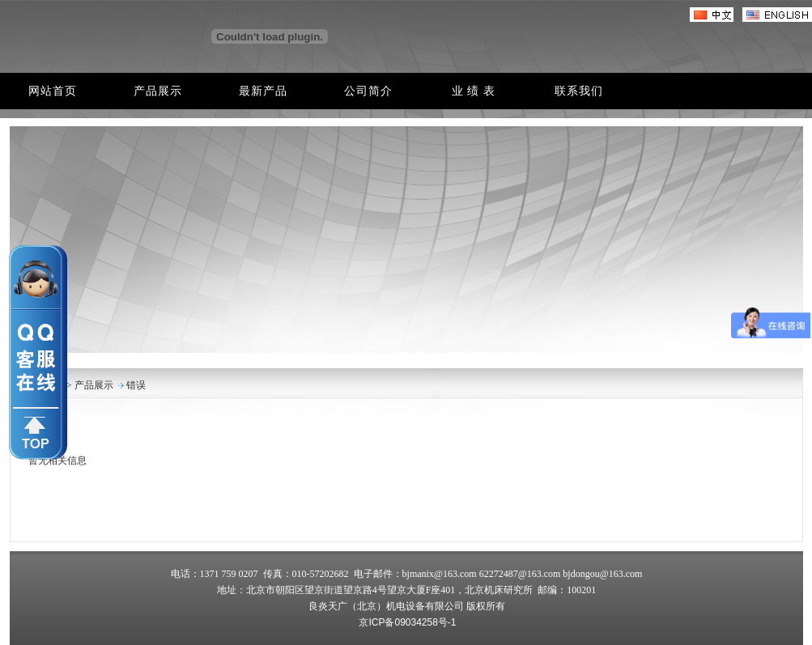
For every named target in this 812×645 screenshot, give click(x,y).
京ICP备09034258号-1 (407, 622)
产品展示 (93, 385)
